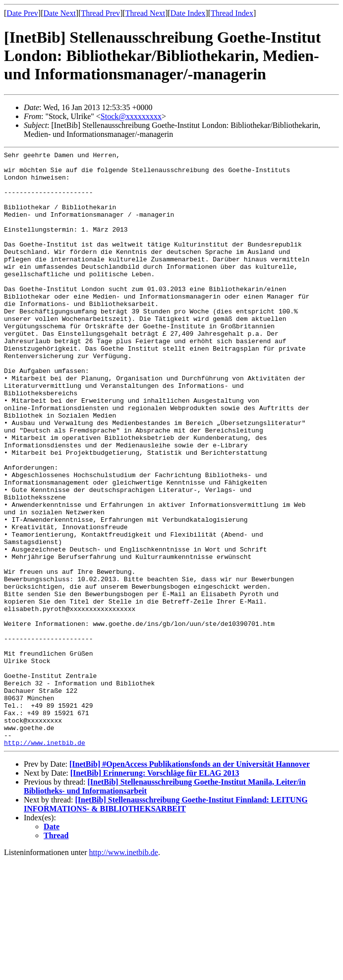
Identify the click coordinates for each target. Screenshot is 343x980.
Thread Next (145, 13)
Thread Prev (100, 13)
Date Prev (22, 13)
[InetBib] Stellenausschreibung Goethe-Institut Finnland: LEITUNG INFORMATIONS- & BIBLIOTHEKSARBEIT (166, 923)
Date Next (60, 13)
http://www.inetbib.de (45, 861)
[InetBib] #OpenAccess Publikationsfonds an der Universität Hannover (190, 883)
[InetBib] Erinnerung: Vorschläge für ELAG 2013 (155, 892)
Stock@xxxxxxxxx (131, 116)
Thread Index (232, 13)
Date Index (188, 13)
